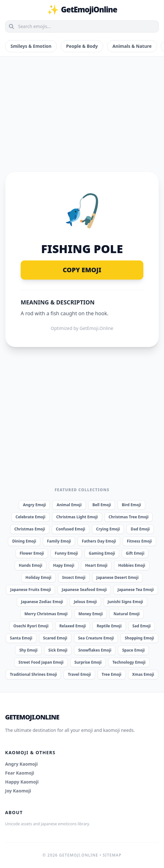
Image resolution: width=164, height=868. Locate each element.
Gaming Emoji (102, 553)
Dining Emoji (24, 541)
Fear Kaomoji (20, 773)
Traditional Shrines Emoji (33, 674)
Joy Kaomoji (18, 791)
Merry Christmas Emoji (46, 614)
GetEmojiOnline (82, 10)
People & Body (82, 46)
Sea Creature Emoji (96, 638)
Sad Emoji (142, 626)
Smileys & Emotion (31, 46)
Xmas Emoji (143, 674)
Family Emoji (59, 541)
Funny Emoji (66, 553)
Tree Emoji (112, 674)
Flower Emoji (32, 553)
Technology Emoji (129, 662)
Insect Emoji (74, 577)
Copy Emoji (82, 270)
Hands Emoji (31, 565)
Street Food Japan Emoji (41, 662)
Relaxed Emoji (73, 626)
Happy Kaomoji (22, 782)
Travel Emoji (79, 674)
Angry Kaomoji (21, 764)
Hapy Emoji (64, 565)
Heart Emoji (96, 565)
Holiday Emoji (38, 577)
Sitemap (112, 855)
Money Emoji (91, 614)
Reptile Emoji (109, 626)
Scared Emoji (55, 638)
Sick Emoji (58, 650)
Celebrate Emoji (31, 517)
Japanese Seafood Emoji (84, 590)
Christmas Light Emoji (77, 517)
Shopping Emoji (139, 638)
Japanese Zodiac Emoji (42, 602)
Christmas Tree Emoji (129, 517)
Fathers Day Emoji (99, 541)
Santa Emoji (21, 638)
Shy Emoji (28, 650)
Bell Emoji (102, 505)
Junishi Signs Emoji (126, 602)
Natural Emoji (126, 614)
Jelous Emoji (85, 602)
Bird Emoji (131, 505)
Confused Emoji (71, 529)
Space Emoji (133, 650)
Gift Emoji (135, 553)
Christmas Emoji (30, 529)
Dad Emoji (140, 529)
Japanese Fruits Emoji (31, 590)
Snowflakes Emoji (95, 650)
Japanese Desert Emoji (117, 577)
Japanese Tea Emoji (136, 590)
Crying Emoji (108, 529)
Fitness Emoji (139, 541)
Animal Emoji (69, 505)
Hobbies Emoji (132, 565)
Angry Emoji (34, 505)
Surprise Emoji (88, 662)
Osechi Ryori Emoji (31, 626)
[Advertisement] (82, 106)
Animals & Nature (132, 46)
